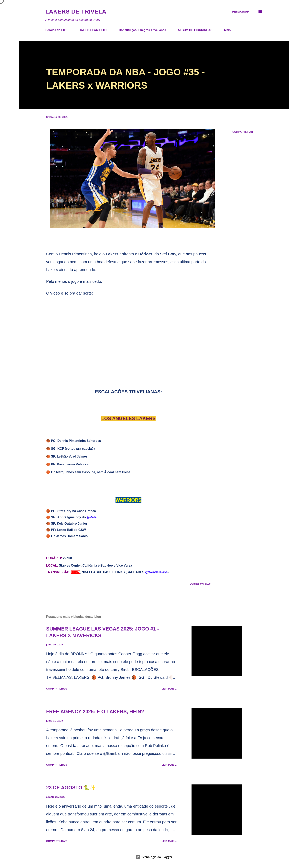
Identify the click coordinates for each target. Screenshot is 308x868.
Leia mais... (169, 689)
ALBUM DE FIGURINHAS (195, 30)
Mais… (229, 30)
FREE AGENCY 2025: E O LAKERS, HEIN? (95, 712)
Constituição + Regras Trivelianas (143, 30)
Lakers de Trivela (76, 11)
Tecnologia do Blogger (154, 857)
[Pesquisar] (241, 12)
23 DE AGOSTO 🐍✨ (71, 788)
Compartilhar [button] (243, 132)
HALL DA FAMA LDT (93, 30)
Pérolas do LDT (56, 30)
